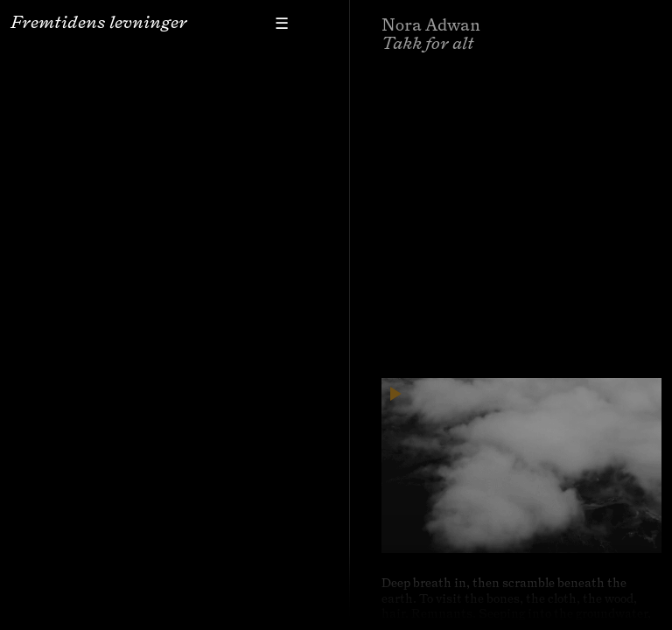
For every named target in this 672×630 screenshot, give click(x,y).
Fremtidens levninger (99, 22)
